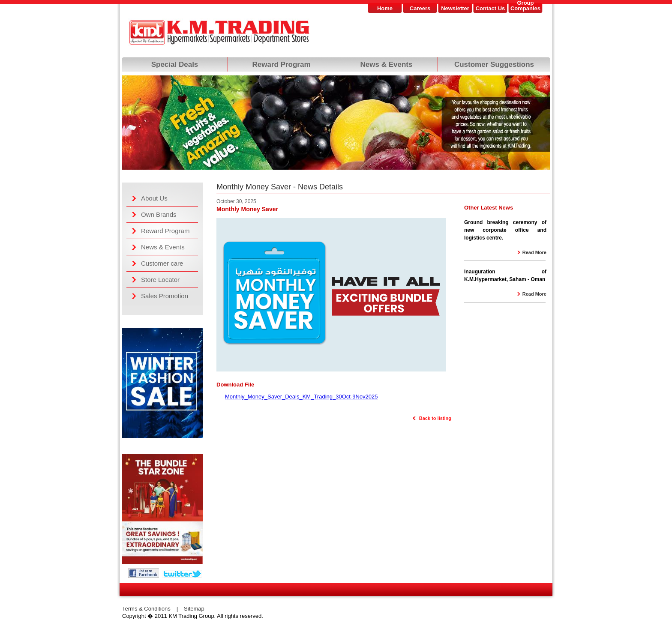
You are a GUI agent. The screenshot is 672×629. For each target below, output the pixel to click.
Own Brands (159, 214)
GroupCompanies (525, 6)
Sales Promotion (165, 296)
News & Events (387, 64)
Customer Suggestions (494, 64)
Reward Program (281, 64)
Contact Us (490, 8)
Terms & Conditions (146, 609)
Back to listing (435, 418)
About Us (154, 198)
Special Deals (175, 64)
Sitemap (194, 609)
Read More (534, 252)
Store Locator (160, 280)
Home (385, 8)
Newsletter (455, 8)
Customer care (162, 263)
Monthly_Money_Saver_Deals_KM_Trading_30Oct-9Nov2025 (301, 397)
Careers (420, 8)
